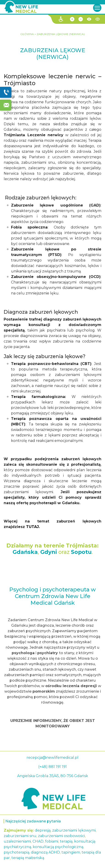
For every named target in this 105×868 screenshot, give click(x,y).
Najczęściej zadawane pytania (33, 821)
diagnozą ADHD (45, 852)
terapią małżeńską (28, 858)
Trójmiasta (81, 546)
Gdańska (25, 552)
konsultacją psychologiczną (58, 847)
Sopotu (81, 552)
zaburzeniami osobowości (61, 836)
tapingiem (71, 852)
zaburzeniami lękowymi (74, 830)
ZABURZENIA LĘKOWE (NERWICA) (61, 34)
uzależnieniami (17, 841)
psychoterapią (16, 852)
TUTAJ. (33, 527)
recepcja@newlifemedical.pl (52, 758)
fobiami (52, 841)
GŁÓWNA (27, 34)
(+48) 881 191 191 (52, 767)
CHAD (38, 841)
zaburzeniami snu (20, 836)
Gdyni (49, 552)
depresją (43, 830)
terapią (66, 841)
